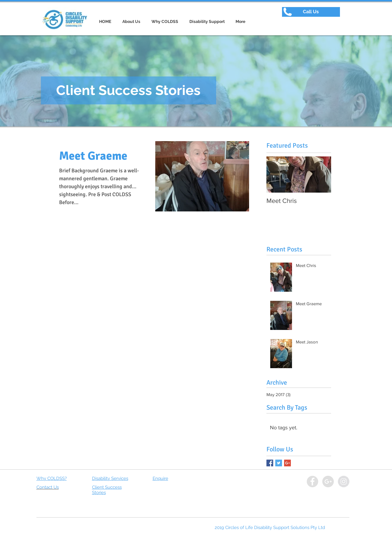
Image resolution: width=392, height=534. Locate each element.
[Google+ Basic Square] (287, 463)
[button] (311, 12)
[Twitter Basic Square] (279, 463)
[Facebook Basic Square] (270, 463)
